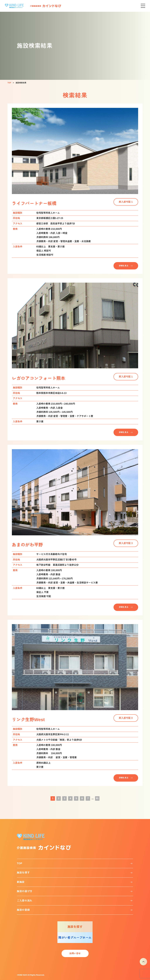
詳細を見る (124, 266)
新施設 (21, 882)
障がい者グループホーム (75, 938)
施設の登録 (23, 910)
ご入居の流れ (25, 901)
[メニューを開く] (143, 6)
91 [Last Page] (97, 798)
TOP (20, 863)
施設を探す (23, 873)
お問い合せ (75, 953)
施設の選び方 (25, 891)
